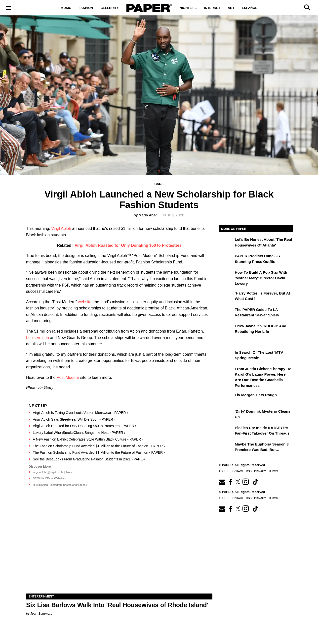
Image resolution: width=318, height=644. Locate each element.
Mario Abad (148, 215)
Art (231, 8)
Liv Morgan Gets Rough (256, 395)
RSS (249, 471)
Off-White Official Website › (49, 478)
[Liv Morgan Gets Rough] (226, 398)
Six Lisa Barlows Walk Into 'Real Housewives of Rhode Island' (117, 605)
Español (249, 8)
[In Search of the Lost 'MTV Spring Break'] (226, 356)
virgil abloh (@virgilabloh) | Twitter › (54, 472)
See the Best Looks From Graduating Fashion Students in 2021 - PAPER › (90, 459)
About (223, 471)
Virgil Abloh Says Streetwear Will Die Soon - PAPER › (74, 419)
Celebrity (110, 8)
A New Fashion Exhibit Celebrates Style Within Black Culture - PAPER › (88, 439)
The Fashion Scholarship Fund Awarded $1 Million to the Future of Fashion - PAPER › (99, 446)
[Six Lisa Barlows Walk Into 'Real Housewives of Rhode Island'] (119, 547)
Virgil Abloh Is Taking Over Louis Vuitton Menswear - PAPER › (80, 413)
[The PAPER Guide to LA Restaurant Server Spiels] (226, 313)
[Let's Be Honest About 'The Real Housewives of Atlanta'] (226, 243)
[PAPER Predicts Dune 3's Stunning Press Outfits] (226, 259)
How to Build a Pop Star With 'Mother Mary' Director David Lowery (261, 278)
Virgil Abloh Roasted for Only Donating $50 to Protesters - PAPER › (85, 426)
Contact (237, 471)
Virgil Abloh (61, 228)
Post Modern (68, 377)
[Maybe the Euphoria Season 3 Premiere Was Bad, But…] (226, 448)
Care (159, 184)
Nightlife (188, 8)
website (85, 302)
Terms (273, 471)
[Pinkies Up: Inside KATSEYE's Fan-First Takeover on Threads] (226, 431)
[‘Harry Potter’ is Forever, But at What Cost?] (226, 297)
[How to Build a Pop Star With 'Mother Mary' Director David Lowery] (226, 276)
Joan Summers (41, 614)
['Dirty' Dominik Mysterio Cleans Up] (226, 415)
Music (66, 8)
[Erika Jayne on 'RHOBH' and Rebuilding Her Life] (226, 330)
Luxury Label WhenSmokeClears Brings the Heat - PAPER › (79, 433)
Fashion (86, 8)
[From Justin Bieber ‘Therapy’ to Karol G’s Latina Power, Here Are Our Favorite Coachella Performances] (226, 372)
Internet (212, 8)
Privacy (260, 471)
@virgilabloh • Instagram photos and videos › (60, 485)
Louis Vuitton (38, 338)
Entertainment (41, 596)
